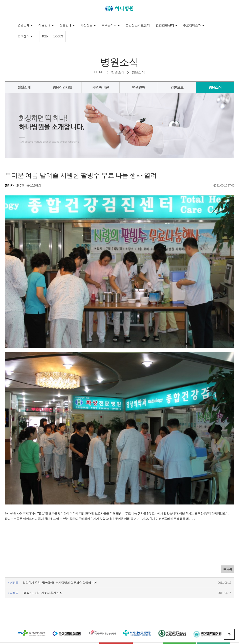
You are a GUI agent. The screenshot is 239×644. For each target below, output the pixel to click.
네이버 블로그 (180, 584)
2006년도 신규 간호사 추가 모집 (42, 530)
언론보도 (177, 87)
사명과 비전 (100, 87)
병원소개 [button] (25, 25)
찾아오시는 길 (148, 584)
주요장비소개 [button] (194, 25)
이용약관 (20, 584)
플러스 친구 (119, 594)
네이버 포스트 (214, 584)
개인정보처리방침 (48, 584)
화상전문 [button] (88, 25)
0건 (20, 185)
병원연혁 (139, 87)
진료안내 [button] (67, 25)
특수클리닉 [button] (111, 25)
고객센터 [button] (25, 36)
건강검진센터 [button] (166, 25)
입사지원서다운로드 (116, 584)
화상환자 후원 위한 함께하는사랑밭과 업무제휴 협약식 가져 (60, 520)
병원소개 (24, 87)
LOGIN (58, 36)
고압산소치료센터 (138, 25)
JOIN (45, 36)
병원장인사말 (62, 87)
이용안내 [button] (46, 25)
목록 (227, 506)
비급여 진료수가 (82, 584)
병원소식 (215, 87)
